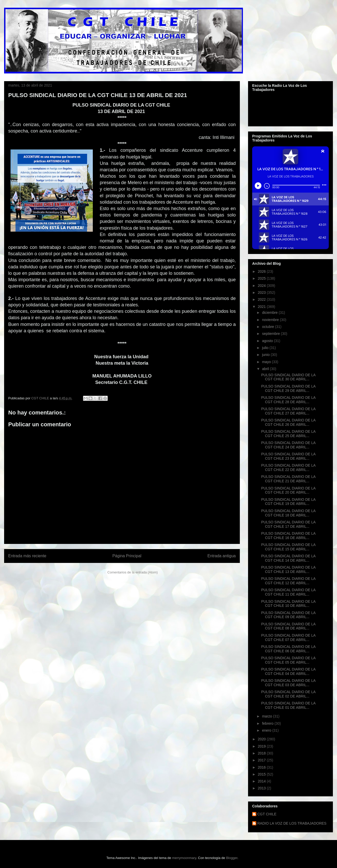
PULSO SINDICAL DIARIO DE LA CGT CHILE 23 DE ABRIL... (288, 456)
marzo (267, 716)
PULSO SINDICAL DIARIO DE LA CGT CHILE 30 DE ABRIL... (288, 377)
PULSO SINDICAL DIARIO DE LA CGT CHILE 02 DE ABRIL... (288, 694)
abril (266, 369)
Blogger (232, 858)
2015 (262, 774)
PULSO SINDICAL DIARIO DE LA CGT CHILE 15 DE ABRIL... (288, 547)
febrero (268, 723)
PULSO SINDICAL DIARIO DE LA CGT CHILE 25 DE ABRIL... (288, 434)
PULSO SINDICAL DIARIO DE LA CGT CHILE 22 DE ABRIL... (288, 468)
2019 (262, 746)
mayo (267, 362)
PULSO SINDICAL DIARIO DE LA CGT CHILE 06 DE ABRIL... (288, 649)
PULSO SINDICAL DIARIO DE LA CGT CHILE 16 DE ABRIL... (288, 536)
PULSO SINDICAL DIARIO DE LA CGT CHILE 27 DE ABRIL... (288, 411)
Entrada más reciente (27, 556)
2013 (262, 788)
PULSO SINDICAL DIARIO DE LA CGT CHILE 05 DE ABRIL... (288, 660)
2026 (262, 271)
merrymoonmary (184, 858)
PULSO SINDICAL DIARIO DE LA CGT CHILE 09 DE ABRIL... (288, 615)
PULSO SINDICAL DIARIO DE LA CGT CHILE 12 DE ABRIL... (288, 581)
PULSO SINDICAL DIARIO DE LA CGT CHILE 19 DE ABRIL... (288, 502)
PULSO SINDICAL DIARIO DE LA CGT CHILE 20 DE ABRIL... (288, 490)
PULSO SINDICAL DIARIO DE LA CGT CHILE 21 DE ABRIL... (288, 479)
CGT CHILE (267, 814)
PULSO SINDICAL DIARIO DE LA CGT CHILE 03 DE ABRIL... (288, 683)
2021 (262, 307)
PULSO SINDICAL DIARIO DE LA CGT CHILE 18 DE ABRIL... (288, 513)
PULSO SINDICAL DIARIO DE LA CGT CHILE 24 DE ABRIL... (288, 445)
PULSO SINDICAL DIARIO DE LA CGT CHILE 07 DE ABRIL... (288, 638)
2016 (262, 767)
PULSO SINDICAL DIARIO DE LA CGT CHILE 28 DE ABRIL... (288, 400)
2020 (262, 739)
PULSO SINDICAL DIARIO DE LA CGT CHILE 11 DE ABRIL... (288, 592)
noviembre (271, 320)
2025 (262, 278)
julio (266, 348)
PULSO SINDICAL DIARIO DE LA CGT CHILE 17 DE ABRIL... (288, 524)
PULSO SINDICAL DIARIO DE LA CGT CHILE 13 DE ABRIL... (288, 569)
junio (266, 355)
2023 (262, 293)
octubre (268, 327)
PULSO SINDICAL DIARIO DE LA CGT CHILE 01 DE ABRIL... (288, 705)
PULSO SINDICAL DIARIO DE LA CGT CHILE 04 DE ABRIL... (288, 671)
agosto (268, 341)
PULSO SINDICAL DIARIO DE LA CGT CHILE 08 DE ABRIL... (288, 626)
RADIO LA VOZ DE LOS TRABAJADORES (292, 823)
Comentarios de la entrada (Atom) (133, 572)
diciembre (270, 313)
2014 (262, 781)
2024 (262, 286)
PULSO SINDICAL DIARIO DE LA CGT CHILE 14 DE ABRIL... (288, 558)
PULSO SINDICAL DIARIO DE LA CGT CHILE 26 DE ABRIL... (288, 422)
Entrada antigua (222, 556)
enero (267, 730)
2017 (262, 760)
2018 (262, 753)
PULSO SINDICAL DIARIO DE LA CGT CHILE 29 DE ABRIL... (288, 388)
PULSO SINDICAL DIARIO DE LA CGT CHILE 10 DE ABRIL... (288, 604)
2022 (262, 299)
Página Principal (127, 556)
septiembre (271, 334)
